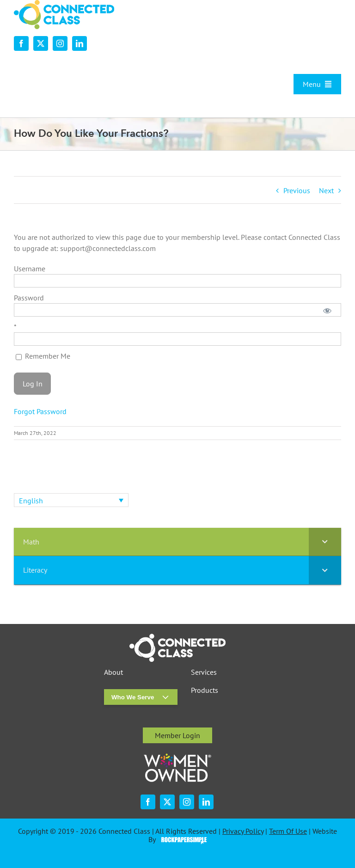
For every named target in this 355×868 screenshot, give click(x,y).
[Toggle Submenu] (325, 542)
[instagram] (60, 43)
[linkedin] (80, 43)
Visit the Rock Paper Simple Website (182, 840)
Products (205, 690)
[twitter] (41, 43)
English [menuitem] (31, 501)
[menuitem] (71, 500)
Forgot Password (40, 411)
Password (29, 298)
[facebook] (21, 43)
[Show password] (327, 310)
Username (30, 269)
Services (204, 672)
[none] (71, 500)
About (113, 672)
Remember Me (43, 356)
